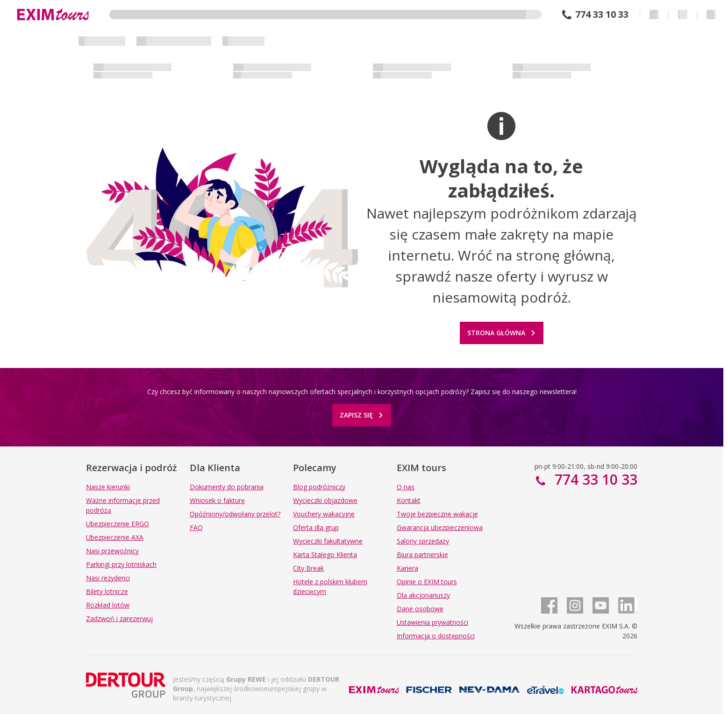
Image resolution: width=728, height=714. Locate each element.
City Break (308, 568)
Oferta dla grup (316, 527)
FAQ (196, 527)
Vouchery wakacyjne (324, 514)
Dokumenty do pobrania (227, 487)
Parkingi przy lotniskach (121, 564)
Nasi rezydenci (108, 578)
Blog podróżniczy (319, 487)
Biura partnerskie (422, 555)
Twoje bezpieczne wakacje (437, 514)
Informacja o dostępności (436, 636)
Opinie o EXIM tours (427, 582)
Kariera (407, 568)
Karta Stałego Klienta (325, 555)
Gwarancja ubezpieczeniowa (440, 527)
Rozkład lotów (108, 605)
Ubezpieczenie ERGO (118, 524)
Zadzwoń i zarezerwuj (119, 619)
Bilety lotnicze (107, 591)
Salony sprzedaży (423, 541)
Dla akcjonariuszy (423, 595)
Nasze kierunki (108, 487)
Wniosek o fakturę (217, 500)
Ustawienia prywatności (432, 622)
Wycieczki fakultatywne (328, 541)
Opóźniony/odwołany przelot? (235, 514)
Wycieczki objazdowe (325, 500)
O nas (406, 487)
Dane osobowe (420, 609)
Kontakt (409, 500)
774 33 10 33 (602, 14)
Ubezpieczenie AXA (115, 537)
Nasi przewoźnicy (112, 551)
